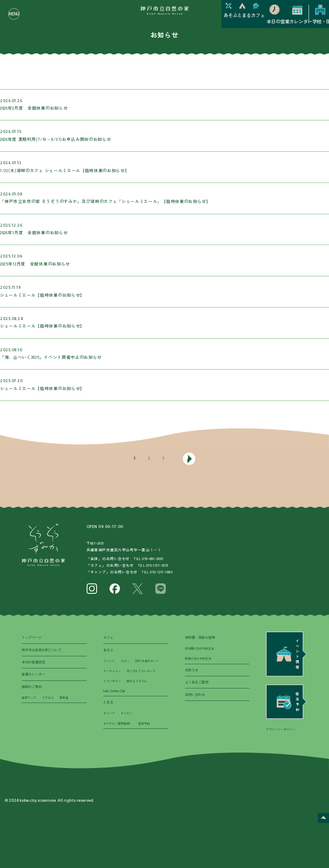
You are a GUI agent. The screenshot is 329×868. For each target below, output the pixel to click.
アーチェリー (112, 671)
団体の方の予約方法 (198, 658)
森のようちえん (137, 681)
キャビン (127, 713)
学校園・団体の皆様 (200, 637)
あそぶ (108, 650)
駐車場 (64, 698)
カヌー (125, 661)
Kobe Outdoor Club (114, 691)
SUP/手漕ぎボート (147, 661)
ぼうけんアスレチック (141, 671)
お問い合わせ (195, 694)
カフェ (108, 637)
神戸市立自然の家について (42, 650)
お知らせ (192, 670)
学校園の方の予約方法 (199, 648)
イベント (109, 661)
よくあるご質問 (197, 682)
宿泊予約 (144, 723)
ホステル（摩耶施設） (118, 723)
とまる (108, 702)
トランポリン (112, 681)
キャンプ (109, 713)
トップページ (32, 637)
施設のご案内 (32, 687)
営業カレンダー (33, 674)
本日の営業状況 (33, 662)
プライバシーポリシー (281, 729)
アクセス (48, 698)
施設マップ (29, 698)
